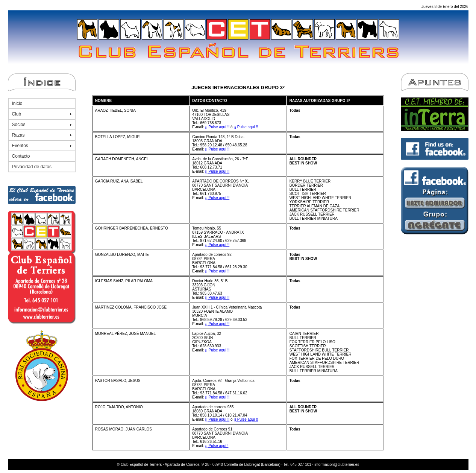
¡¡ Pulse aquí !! (217, 127)
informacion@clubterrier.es (337, 465)
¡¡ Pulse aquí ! (217, 446)
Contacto (21, 156)
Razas (18, 135)
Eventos (20, 146)
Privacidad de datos (32, 167)
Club (17, 114)
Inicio (17, 103)
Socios (19, 125)
